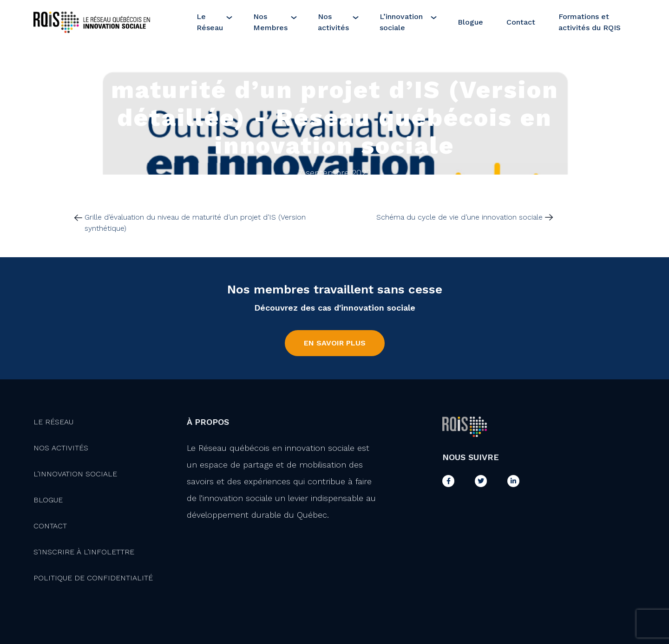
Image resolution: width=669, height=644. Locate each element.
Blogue (470, 22)
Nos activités (333, 22)
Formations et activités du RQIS (590, 22)
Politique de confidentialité (93, 578)
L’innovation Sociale (75, 474)
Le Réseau (210, 22)
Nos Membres (270, 22)
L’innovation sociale (401, 22)
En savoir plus (335, 343)
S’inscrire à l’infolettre (84, 552)
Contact (521, 22)
